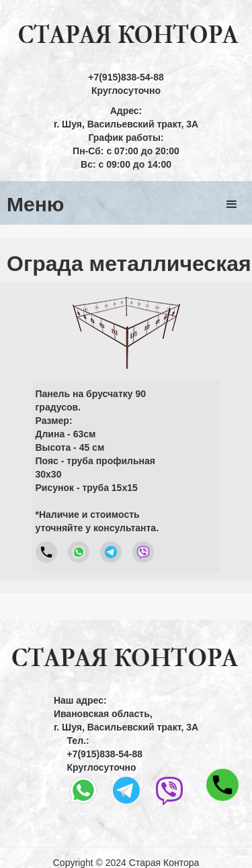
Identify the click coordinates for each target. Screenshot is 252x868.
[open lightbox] (126, 329)
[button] (232, 205)
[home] (126, 35)
